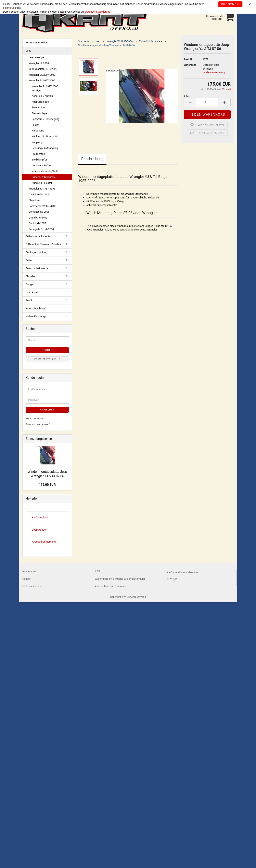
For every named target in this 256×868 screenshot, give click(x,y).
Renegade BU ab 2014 (41, 229)
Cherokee (34, 200)
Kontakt (27, 579)
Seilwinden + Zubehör (38, 236)
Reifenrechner (40, 517)
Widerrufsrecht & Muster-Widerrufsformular (120, 579)
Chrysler (30, 276)
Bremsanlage (39, 113)
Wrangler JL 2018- (39, 63)
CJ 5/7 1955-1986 (39, 194)
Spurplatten (38, 154)
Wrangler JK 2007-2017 (42, 75)
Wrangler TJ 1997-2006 (42, 80)
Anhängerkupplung (36, 252)
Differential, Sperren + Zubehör (43, 244)
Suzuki (29, 300)
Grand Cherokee (38, 218)
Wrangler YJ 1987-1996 (42, 189)
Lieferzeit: (190, 65)
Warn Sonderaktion (37, 43)
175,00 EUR (47, 485)
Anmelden (47, 410)
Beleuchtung (39, 107)
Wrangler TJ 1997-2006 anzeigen (45, 88)
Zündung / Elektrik (42, 183)
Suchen (47, 350)
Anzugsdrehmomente (44, 542)
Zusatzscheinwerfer (37, 268)
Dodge (29, 284)
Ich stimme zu (230, 4)
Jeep (28, 51)
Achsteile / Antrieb (42, 96)
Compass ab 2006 (39, 212)
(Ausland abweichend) (214, 73)
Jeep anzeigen (37, 57)
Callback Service (32, 586)
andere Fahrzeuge (36, 316)
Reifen (29, 260)
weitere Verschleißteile (45, 171)
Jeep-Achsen (40, 530)
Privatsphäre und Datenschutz (112, 586)
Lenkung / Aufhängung (45, 148)
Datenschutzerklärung (98, 12)
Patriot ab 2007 (37, 223)
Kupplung (37, 142)
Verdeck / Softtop (42, 165)
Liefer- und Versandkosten (182, 572)
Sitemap (172, 579)
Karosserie (38, 131)
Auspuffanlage (40, 102)
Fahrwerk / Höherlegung (46, 119)
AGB (97, 571)
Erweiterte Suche (47, 359)
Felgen (36, 125)
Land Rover (32, 292)
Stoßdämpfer (39, 160)
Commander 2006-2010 (42, 206)
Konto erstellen (34, 418)
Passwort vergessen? (38, 424)
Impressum (29, 571)
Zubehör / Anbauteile (44, 177)
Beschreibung (92, 159)
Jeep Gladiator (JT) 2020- (43, 69)
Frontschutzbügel (36, 309)
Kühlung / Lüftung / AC (45, 136)
